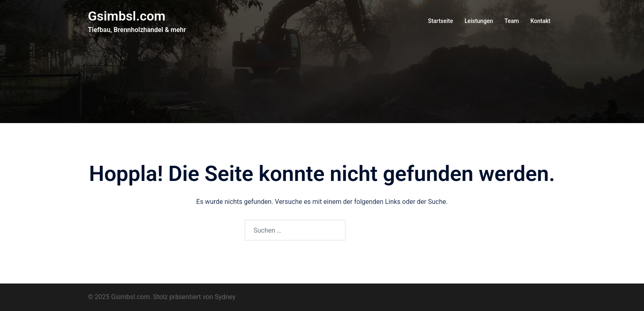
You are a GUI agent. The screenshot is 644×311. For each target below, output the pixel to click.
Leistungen (479, 21)
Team (512, 21)
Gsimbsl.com (127, 16)
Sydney (225, 297)
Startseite (440, 21)
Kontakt (540, 21)
